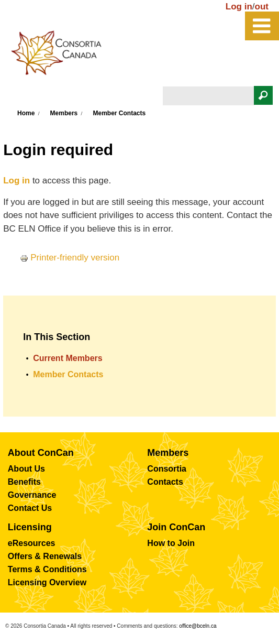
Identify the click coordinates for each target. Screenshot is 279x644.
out (262, 7)
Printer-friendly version (70, 258)
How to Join (171, 543)
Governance (32, 495)
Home (26, 113)
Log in (239, 7)
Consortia (167, 469)
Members (64, 113)
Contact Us (30, 508)
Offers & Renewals (45, 556)
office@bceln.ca (198, 626)
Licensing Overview (47, 582)
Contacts (165, 482)
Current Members (68, 358)
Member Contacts (120, 113)
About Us (26, 469)
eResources (32, 543)
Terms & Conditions (47, 569)
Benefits (24, 482)
